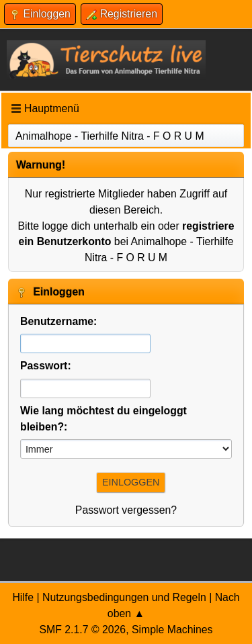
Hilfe (23, 597)
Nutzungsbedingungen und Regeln (124, 597)
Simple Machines (172, 630)
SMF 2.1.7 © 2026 (82, 630)
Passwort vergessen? (126, 510)
